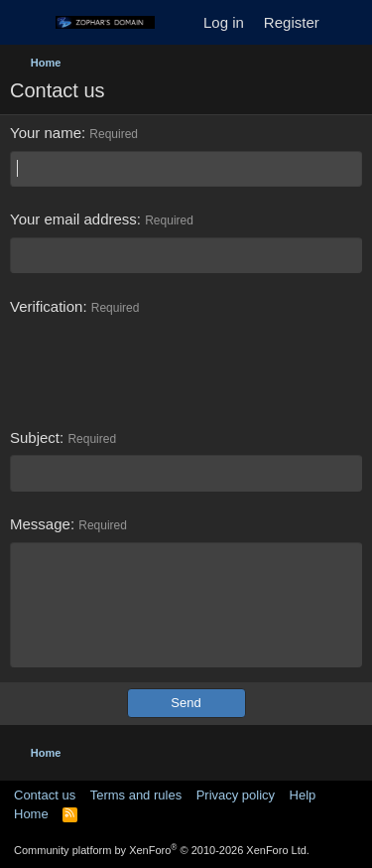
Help (303, 795)
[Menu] (27, 23)
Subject (35, 437)
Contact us (45, 795)
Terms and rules (136, 795)
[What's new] (349, 22)
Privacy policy (236, 795)
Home (31, 814)
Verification (46, 306)
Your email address (73, 219)
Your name (46, 133)
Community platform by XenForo (162, 850)
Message (40, 524)
